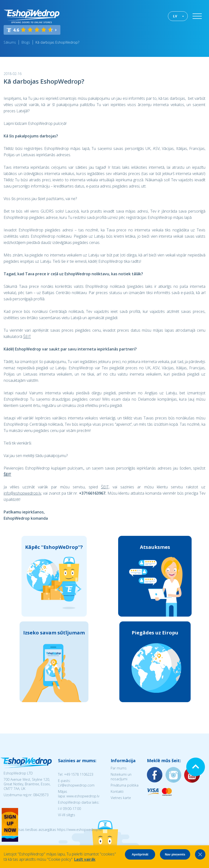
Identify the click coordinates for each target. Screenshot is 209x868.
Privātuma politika (125, 785)
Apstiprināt (140, 854)
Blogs (26, 42)
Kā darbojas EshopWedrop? (57, 42)
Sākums (10, 42)
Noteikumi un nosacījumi (121, 777)
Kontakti (117, 791)
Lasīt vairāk (85, 859)
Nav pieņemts (175, 854)
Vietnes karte (121, 798)
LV (175, 16)
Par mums (119, 768)
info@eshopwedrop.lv (22, 493)
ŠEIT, (105, 487)
